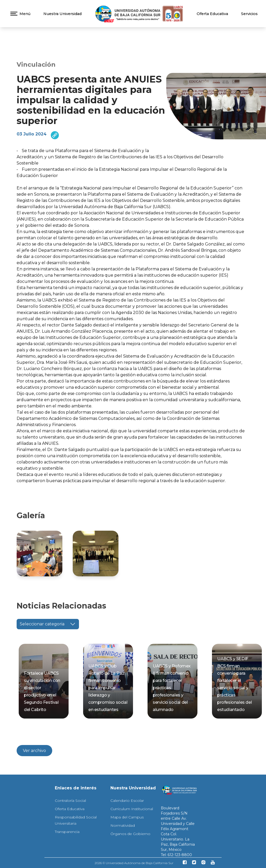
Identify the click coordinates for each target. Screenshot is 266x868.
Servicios (249, 14)
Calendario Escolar (127, 801)
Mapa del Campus (127, 817)
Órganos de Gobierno (130, 834)
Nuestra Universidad (62, 14)
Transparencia (67, 832)
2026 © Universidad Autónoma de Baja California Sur (134, 863)
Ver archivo (34, 751)
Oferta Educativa (212, 14)
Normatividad (123, 825)
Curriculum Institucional (132, 809)
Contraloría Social (70, 801)
